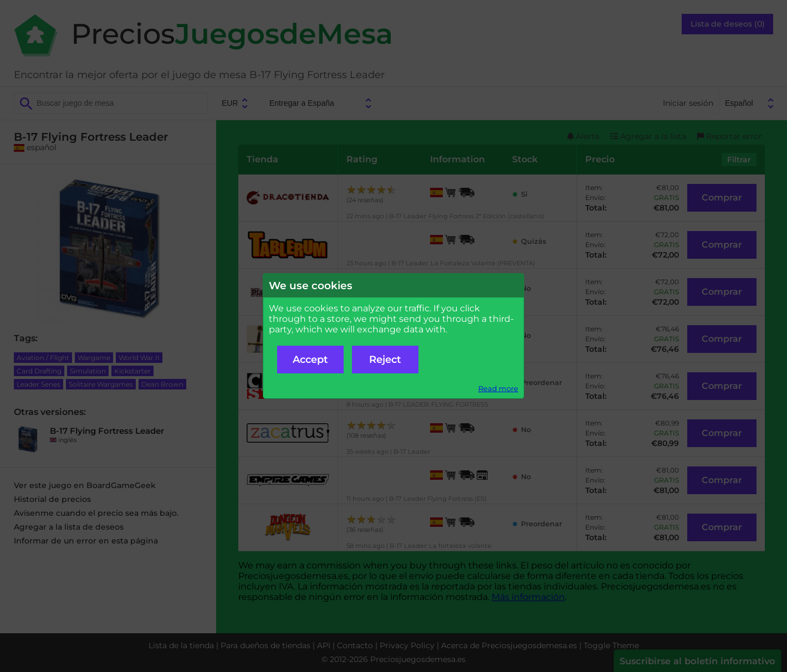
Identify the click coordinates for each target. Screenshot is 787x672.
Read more (498, 389)
